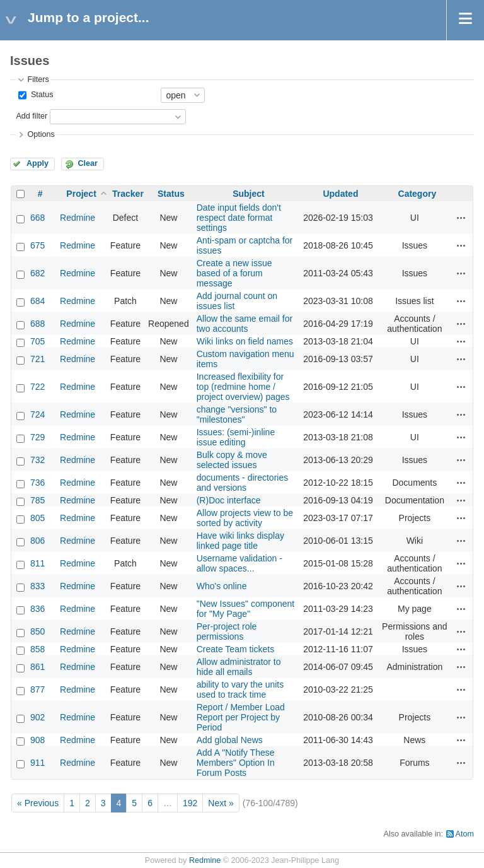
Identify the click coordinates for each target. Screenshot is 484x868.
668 (37, 218)
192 (190, 803)
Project (81, 194)
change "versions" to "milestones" (237, 414)
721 (37, 359)
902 (37, 717)
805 (37, 518)
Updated (340, 194)
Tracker (128, 194)
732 (37, 460)
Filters (38, 79)
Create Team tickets (235, 649)
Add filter (32, 116)
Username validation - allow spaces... (239, 563)
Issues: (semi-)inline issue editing (236, 437)
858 (37, 649)
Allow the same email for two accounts (245, 324)
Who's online (222, 586)
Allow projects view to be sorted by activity (245, 518)
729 (37, 437)
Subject (249, 194)
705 (37, 341)
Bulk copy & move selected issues (232, 460)
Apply (37, 163)
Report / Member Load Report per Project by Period (241, 717)
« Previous (38, 803)
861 (37, 667)
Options (41, 134)
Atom (465, 834)
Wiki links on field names (245, 341)
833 (37, 586)
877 (37, 689)
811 (37, 563)
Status (41, 95)
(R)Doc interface (229, 500)
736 (37, 483)
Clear (88, 163)
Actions (461, 218)
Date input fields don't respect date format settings (239, 218)
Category (418, 194)
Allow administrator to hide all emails (239, 667)
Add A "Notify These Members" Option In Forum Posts (236, 763)
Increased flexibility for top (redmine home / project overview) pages (243, 387)
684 (37, 301)
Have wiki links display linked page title (240, 541)
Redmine (78, 218)
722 (37, 387)
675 (37, 245)
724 (37, 414)
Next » (221, 803)
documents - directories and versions (243, 483)
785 (37, 500)
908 (37, 740)
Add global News (230, 740)
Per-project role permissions (227, 631)
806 (37, 541)
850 (37, 631)
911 (37, 763)
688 (37, 324)
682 (37, 273)
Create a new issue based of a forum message (234, 273)
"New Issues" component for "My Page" (245, 609)
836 (37, 609)
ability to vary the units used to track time (240, 689)
